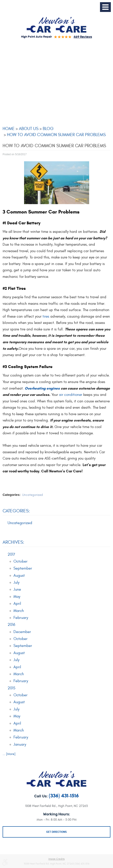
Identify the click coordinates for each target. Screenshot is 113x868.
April (17, 604)
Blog (48, 129)
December (22, 632)
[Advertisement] (56, 81)
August (19, 576)
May (17, 597)
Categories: (16, 511)
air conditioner (71, 395)
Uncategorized (33, 495)
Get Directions (56, 832)
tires (46, 317)
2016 (11, 625)
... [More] (9, 754)
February (21, 618)
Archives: (13, 542)
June (17, 589)
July (16, 582)
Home (9, 129)
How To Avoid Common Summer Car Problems (56, 135)
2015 (11, 688)
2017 (11, 554)
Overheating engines (42, 388)
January (20, 744)
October (20, 561)
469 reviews (83, 37)
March (19, 611)
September (23, 568)
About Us (29, 129)
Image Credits (56, 859)
